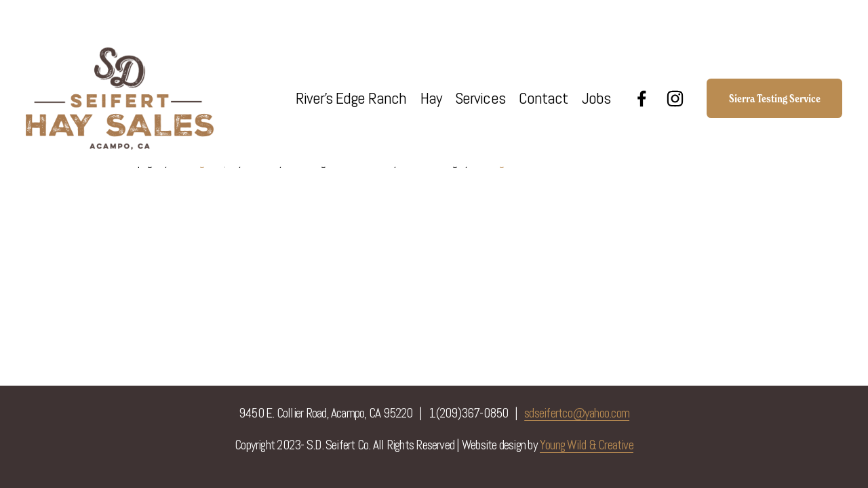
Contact (543, 98)
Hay (431, 98)
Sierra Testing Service (775, 98)
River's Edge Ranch (351, 98)
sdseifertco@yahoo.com (577, 413)
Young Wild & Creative (587, 445)
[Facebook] (642, 99)
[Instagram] (675, 99)
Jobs (596, 98)
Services (480, 98)
